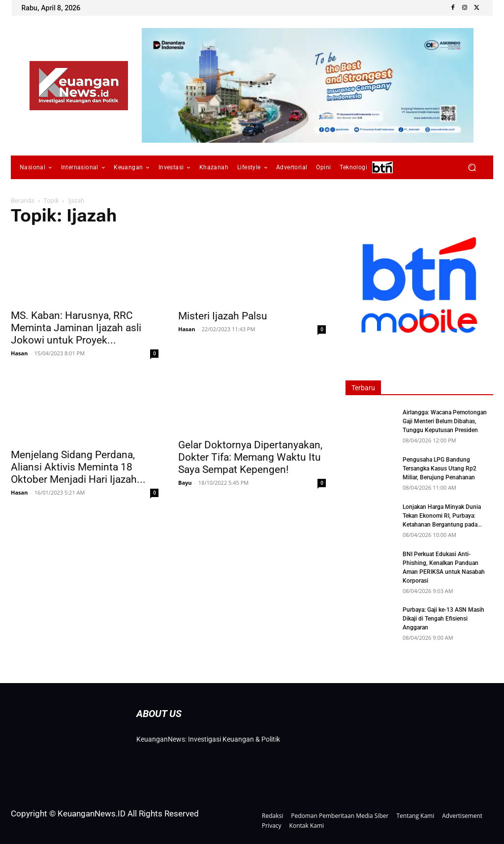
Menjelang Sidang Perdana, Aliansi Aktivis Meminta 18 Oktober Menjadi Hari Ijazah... (78, 467)
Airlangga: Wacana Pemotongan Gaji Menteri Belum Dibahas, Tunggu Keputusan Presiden (445, 421)
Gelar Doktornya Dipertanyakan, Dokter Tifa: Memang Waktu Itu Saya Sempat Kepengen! (250, 457)
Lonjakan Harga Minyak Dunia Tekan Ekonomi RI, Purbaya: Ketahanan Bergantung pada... (442, 516)
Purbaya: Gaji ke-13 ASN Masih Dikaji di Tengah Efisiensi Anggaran (443, 619)
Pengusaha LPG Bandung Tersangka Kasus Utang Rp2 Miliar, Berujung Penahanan (440, 469)
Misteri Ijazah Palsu (223, 316)
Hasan (19, 353)
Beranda (22, 201)
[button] (472, 168)
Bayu (185, 483)
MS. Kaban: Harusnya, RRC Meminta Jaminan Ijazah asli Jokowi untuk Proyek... (76, 328)
